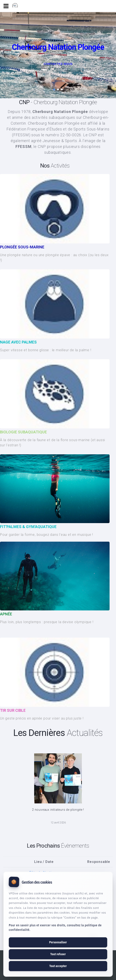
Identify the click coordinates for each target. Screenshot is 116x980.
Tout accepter (58, 966)
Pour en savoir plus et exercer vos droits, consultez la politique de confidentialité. (55, 927)
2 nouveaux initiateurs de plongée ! (58, 810)
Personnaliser (58, 942)
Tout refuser (58, 954)
